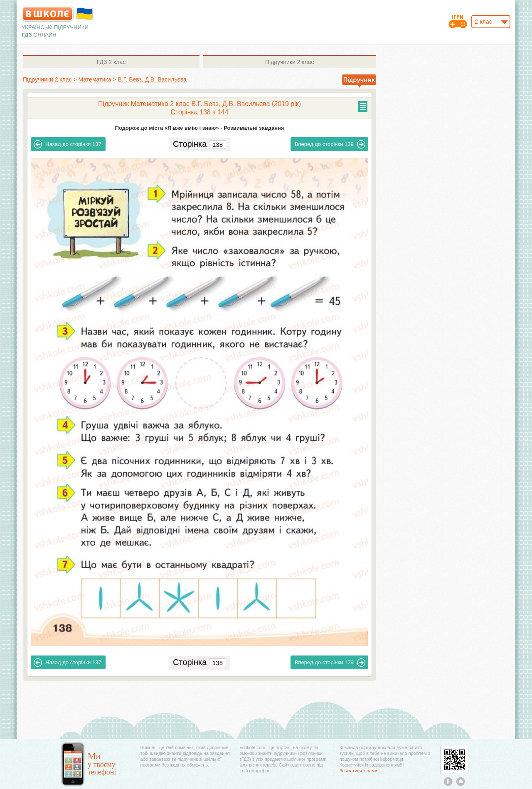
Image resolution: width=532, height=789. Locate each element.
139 (330, 144)
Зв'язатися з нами (358, 771)
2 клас (111, 62)
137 (67, 144)
